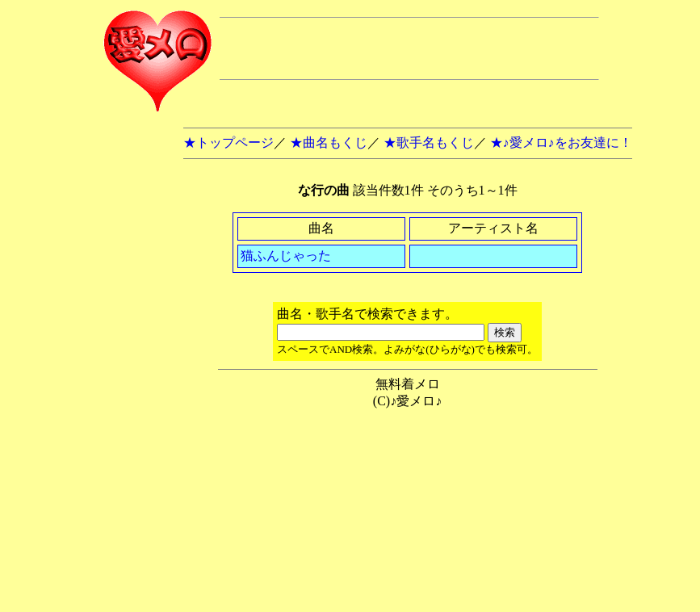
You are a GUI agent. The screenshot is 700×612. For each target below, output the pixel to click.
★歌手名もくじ (429, 143)
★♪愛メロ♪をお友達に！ (561, 143)
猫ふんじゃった (286, 256)
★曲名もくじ (329, 143)
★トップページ (228, 143)
